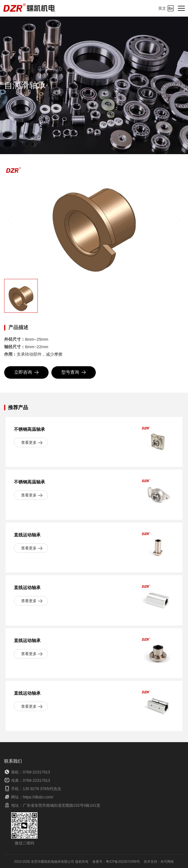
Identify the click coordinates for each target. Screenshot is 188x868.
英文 (166, 8)
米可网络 (167, 862)
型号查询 (74, 372)
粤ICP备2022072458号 (123, 862)
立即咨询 (26, 372)
